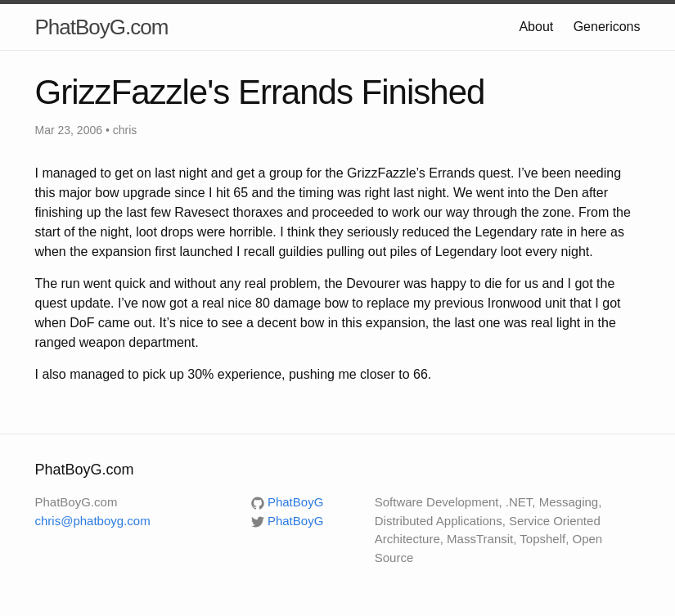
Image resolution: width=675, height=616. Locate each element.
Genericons (607, 27)
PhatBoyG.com (102, 27)
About (536, 27)
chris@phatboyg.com (93, 521)
